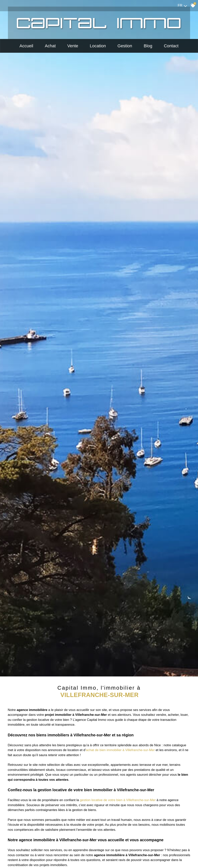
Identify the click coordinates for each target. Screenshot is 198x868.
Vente (73, 46)
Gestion (125, 46)
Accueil (26, 46)
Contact (171, 46)
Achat (50, 46)
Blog (148, 46)
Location (98, 46)
